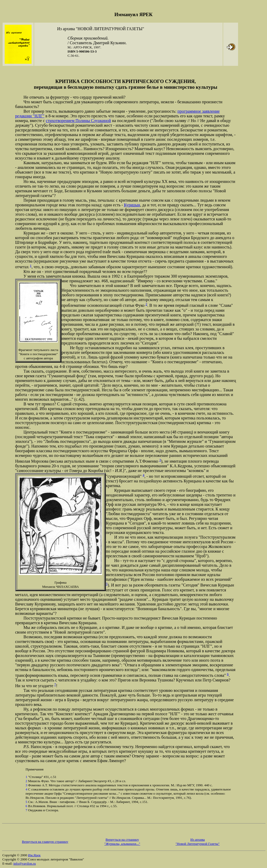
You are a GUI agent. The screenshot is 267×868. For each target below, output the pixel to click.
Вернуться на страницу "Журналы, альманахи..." (122, 842)
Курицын (132, 205)
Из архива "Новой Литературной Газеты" (198, 842)
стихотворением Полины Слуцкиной (78, 121)
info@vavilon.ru (25, 863)
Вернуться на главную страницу (45, 842)
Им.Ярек (34, 855)
